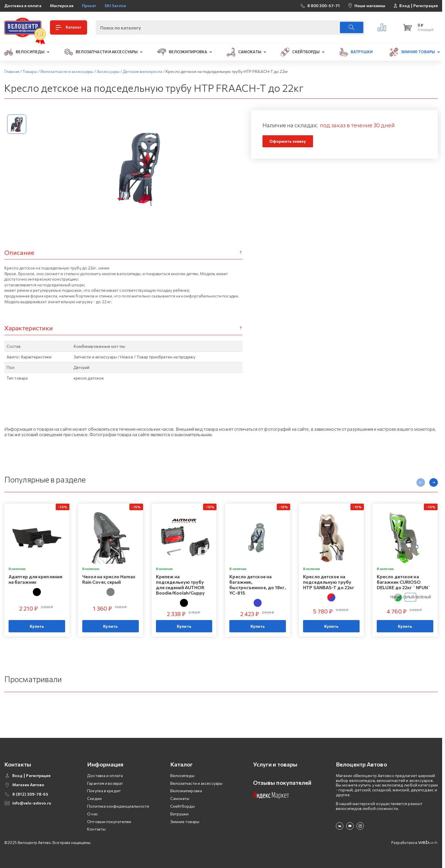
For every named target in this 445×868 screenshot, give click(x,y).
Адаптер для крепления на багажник (35, 579)
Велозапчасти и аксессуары (197, 783)
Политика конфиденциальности (118, 806)
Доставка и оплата (23, 6)
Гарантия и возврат (105, 783)
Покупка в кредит (104, 791)
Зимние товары (185, 822)
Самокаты (180, 798)
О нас (93, 814)
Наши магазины (370, 6)
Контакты (96, 829)
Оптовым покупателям (109, 822)
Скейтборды (183, 806)
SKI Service (115, 6)
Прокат (89, 6)
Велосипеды (183, 775)
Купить (37, 626)
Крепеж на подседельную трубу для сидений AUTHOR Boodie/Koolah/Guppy (181, 585)
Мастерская (62, 6)
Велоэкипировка (186, 791)
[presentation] (421, 482)
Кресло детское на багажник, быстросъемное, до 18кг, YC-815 (257, 585)
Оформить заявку (288, 141)
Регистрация (426, 6)
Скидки (94, 798)
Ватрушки (180, 814)
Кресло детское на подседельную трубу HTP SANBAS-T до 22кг (329, 582)
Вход (404, 6)
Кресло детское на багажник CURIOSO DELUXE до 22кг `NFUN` (404, 582)
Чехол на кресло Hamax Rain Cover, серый (109, 579)
